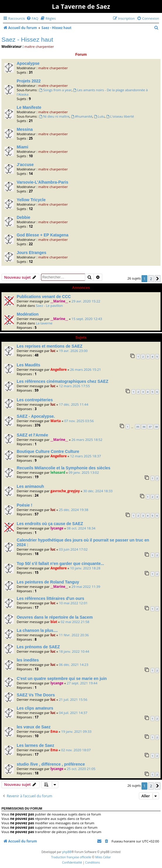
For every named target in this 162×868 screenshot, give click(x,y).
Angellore (58, 369)
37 (150, 427)
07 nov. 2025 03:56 (79, 421)
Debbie (23, 217)
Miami (22, 147)
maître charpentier (39, 46)
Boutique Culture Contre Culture (48, 451)
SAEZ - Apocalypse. (36, 416)
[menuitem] (32, 18)
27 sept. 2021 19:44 (82, 683)
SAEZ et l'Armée (32, 435)
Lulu (99, 116)
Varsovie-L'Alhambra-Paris (42, 182)
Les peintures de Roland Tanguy (48, 582)
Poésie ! (24, 505)
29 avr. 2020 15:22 (86, 301)
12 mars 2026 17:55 (74, 386)
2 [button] (151, 279)
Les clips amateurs (35, 708)
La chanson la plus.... (37, 630)
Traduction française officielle (71, 857)
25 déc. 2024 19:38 (74, 510)
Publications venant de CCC (44, 297)
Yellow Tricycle (31, 200)
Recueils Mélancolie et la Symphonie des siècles (64, 468)
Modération (28, 314)
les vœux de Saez (34, 727)
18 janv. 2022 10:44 (74, 651)
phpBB (67, 852)
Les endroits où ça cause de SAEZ (50, 524)
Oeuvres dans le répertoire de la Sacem (55, 617)
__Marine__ (59, 301)
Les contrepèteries (35, 400)
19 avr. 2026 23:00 (73, 351)
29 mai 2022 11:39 (86, 587)
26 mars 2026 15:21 (85, 369)
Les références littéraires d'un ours (51, 598)
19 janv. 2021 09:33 (76, 731)
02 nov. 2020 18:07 (76, 750)
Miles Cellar (103, 857)
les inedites (28, 660)
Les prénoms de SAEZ (38, 647)
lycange (57, 528)
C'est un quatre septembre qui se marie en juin (62, 679)
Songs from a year (55, 90)
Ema (54, 731)
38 (156, 427)
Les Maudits (28, 365)
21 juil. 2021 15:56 (73, 699)
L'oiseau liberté (120, 116)
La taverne (44, 323)
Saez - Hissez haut (27, 39)
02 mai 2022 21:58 (75, 622)
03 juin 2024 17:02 (73, 549)
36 (144, 427)
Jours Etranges (31, 253)
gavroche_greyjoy (65, 491)
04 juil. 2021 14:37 (73, 713)
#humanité (82, 116)
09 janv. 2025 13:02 (84, 472)
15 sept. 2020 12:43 (87, 319)
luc (53, 351)
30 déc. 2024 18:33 (98, 491)
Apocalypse (28, 63)
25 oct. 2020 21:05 (81, 769)
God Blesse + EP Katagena (43, 235)
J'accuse (25, 165)
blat (54, 622)
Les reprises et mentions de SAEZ (50, 346)
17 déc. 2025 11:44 (74, 404)
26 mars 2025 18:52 (87, 440)
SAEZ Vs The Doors (36, 695)
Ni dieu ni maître (54, 116)
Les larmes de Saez (35, 745)
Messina (25, 129)
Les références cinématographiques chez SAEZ (63, 381)
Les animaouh (30, 486)
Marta (56, 421)
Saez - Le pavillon (49, 306)
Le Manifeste (29, 107)
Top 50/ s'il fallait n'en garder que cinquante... (60, 564)
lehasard (58, 472)
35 (138, 427)
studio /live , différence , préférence (51, 764)
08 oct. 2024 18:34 (81, 528)
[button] (158, 279)
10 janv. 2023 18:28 (85, 568)
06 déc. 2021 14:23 (74, 665)
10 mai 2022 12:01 (73, 603)
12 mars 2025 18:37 (85, 456)
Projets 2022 (29, 81)
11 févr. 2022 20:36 (74, 635)
